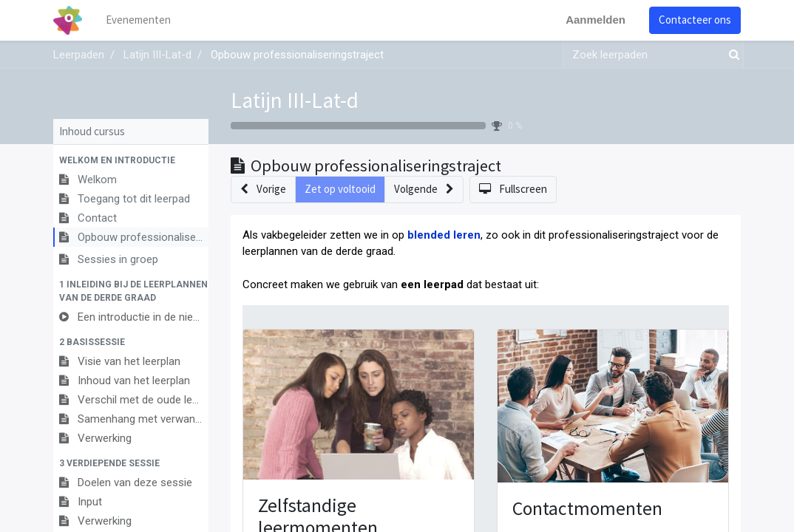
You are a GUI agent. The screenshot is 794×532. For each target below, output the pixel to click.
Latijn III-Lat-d (295, 100)
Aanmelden (595, 20)
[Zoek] (731, 55)
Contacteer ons (695, 20)
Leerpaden (79, 55)
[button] (131, 160)
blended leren (444, 235)
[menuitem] (138, 20)
